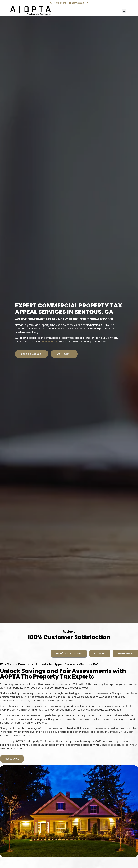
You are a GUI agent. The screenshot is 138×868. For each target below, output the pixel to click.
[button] (124, 11)
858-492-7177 (50, 342)
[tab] (69, 654)
